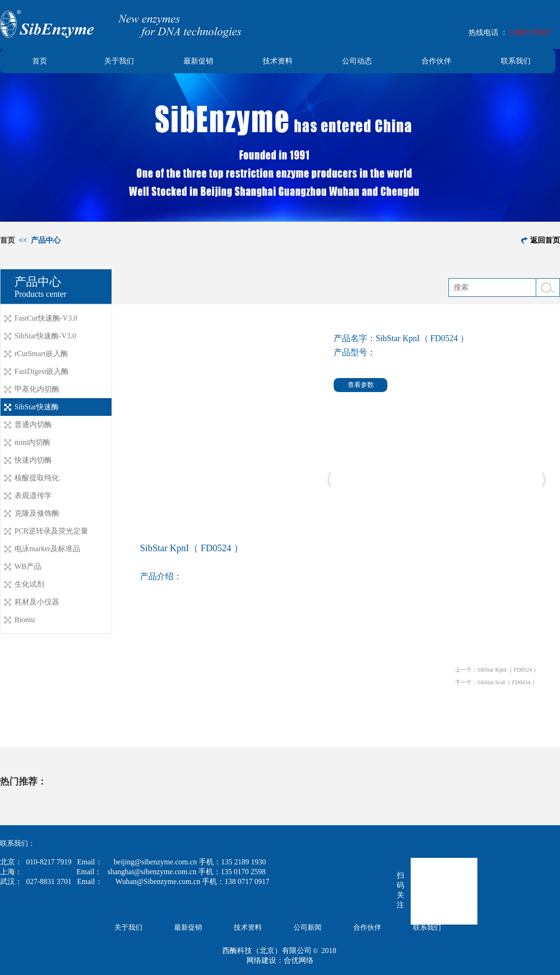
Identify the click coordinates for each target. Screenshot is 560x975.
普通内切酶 (33, 424)
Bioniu (25, 620)
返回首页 (545, 240)
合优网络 (299, 960)
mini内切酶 (32, 442)
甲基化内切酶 (37, 389)
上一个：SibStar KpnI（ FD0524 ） (497, 670)
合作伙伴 (436, 61)
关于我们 (119, 61)
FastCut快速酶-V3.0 (46, 318)
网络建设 (261, 960)
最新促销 (198, 61)
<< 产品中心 (39, 240)
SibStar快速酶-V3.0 (45, 336)
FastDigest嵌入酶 (42, 371)
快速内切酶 (33, 460)
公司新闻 (308, 927)
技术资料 (278, 61)
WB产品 (28, 566)
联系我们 (516, 61)
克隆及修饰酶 (37, 513)
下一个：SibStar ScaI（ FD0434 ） (496, 682)
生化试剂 (29, 584)
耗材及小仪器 (37, 602)
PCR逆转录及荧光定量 (51, 531)
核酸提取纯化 (37, 478)
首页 (40, 61)
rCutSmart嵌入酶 (41, 354)
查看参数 (361, 385)
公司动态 (357, 61)
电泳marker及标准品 (47, 549)
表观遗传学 (33, 495)
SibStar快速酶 (37, 407)
